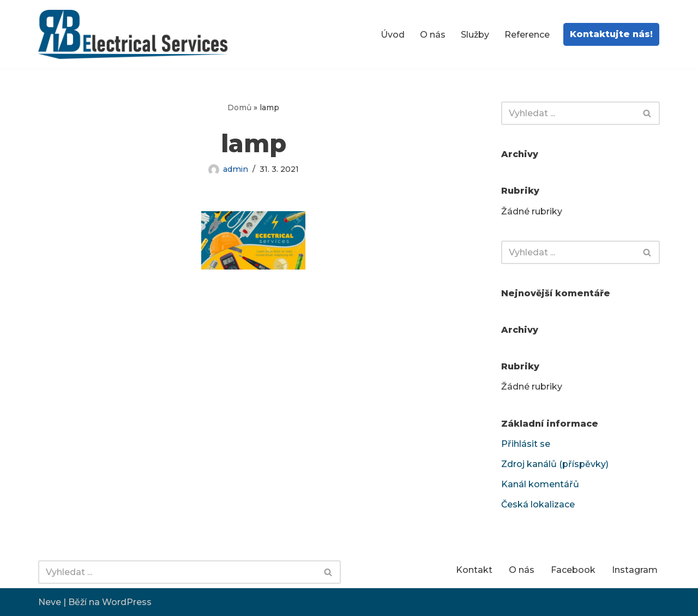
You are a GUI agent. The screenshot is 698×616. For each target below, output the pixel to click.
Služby (475, 35)
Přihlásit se (526, 444)
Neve (50, 602)
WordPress (127, 602)
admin (236, 169)
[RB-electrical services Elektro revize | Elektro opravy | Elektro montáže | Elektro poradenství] (136, 34)
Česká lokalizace (538, 504)
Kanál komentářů (540, 484)
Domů (239, 107)
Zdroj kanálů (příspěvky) (555, 464)
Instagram (635, 570)
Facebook (573, 570)
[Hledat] (568, 113)
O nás (433, 35)
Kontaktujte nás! (611, 34)
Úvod (393, 35)
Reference (527, 35)
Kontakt (474, 570)
